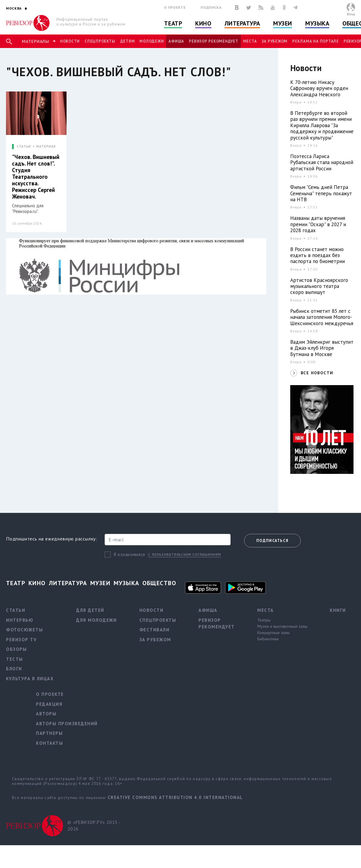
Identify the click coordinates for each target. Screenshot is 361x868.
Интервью (20, 620)
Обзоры (16, 649)
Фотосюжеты (24, 630)
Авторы (46, 714)
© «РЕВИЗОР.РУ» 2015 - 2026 (94, 826)
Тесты (15, 659)
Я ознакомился (129, 554)
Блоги (14, 669)
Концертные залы (273, 633)
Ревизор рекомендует (213, 41)
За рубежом (275, 41)
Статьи (16, 610)
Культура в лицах (30, 679)
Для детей (90, 610)
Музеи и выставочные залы (282, 626)
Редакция (49, 704)
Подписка (211, 7)
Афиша (176, 41)
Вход (351, 14)
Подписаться (272, 541)
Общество (159, 583)
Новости (70, 41)
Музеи (283, 23)
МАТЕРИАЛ (46, 147)
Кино (203, 23)
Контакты (49, 743)
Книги (338, 610)
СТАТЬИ (24, 147)
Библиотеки (268, 639)
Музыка (317, 23)
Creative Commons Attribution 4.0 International (175, 797)
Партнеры (49, 733)
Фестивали (155, 630)
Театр (173, 23)
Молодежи (152, 41)
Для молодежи (96, 620)
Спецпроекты (100, 41)
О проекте (175, 7)
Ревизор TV (21, 640)
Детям (128, 41)
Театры (264, 620)
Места (250, 41)
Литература (242, 23)
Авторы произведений (67, 724)
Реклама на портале (316, 41)
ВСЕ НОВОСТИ (317, 373)
